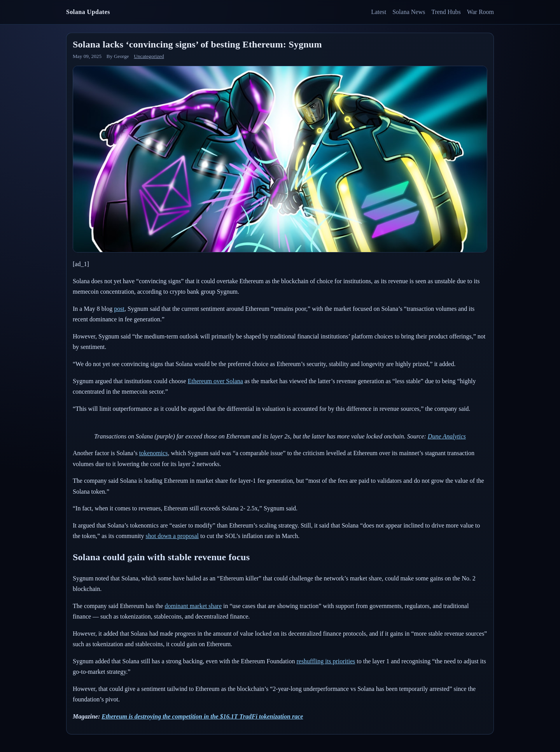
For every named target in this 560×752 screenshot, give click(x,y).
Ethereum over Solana (215, 381)
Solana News (409, 12)
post (119, 309)
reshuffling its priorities (326, 661)
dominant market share (193, 606)
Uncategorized (149, 56)
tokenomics (154, 453)
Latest (379, 12)
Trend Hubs (446, 12)
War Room (480, 12)
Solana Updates (88, 12)
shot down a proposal (172, 536)
